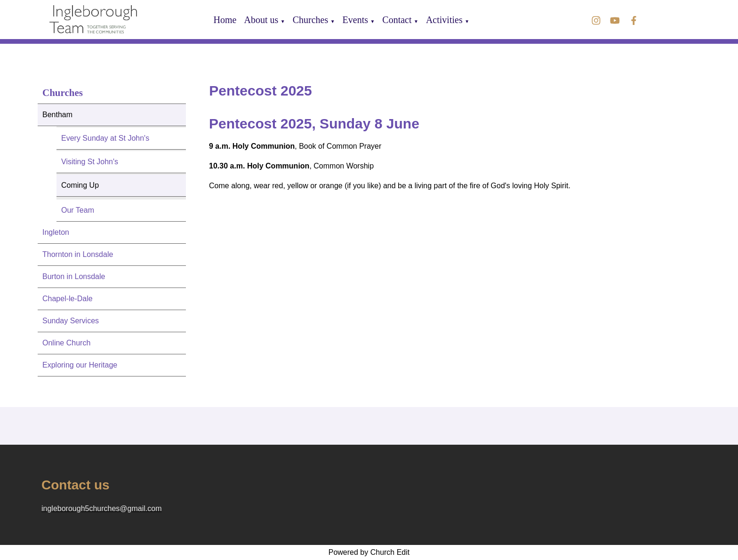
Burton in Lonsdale (74, 276)
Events (355, 20)
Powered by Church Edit (369, 552)
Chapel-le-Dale (68, 299)
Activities (444, 20)
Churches (311, 20)
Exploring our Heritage (80, 365)
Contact (397, 20)
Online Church (66, 343)
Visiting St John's (90, 162)
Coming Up (80, 185)
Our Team (78, 210)
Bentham (57, 115)
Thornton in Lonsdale (78, 254)
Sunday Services (71, 321)
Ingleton (56, 232)
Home (225, 20)
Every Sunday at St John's (105, 138)
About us (261, 20)
